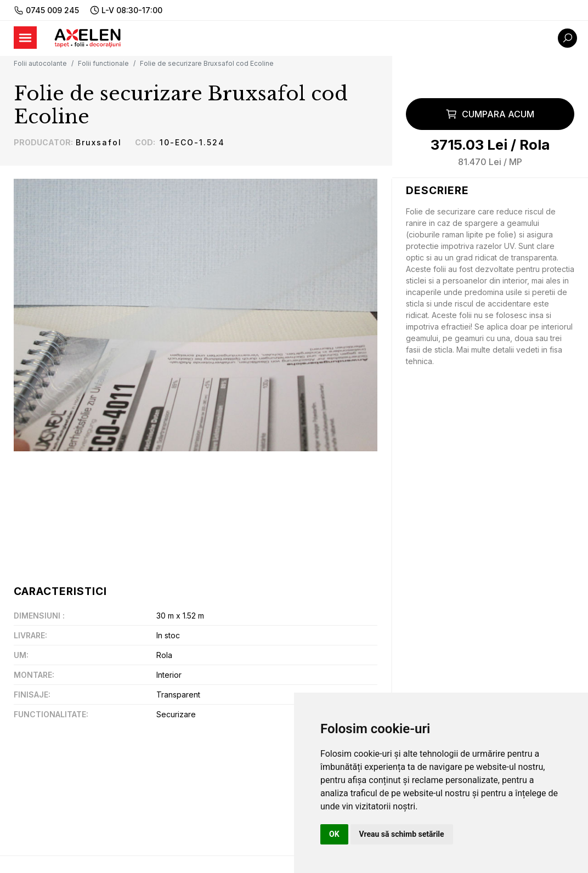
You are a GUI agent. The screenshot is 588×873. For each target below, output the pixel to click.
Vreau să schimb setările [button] (402, 834)
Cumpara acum (490, 114)
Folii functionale (103, 63)
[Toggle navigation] (25, 38)
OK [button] (334, 834)
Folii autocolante (40, 63)
